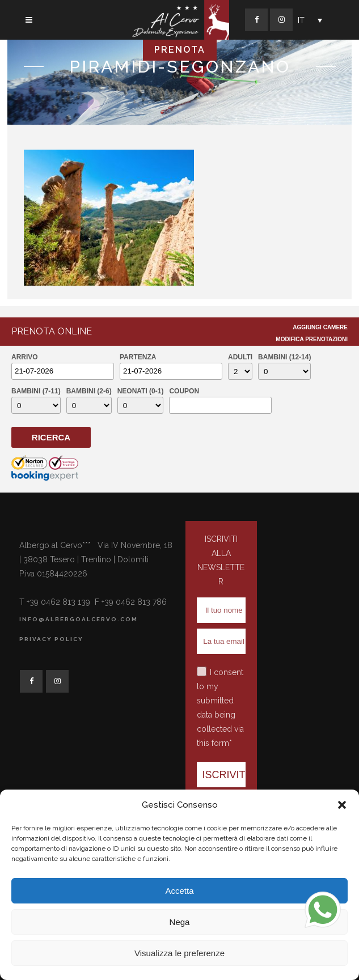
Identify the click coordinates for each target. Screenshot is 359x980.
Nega (180, 922)
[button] (342, 805)
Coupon (184, 391)
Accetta (179, 891)
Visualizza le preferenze (180, 953)
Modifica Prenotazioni (312, 339)
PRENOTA (180, 50)
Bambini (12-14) (284, 357)
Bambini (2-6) (89, 391)
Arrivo (25, 357)
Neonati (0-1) (141, 391)
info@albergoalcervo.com (79, 619)
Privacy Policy (51, 639)
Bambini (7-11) (36, 391)
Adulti (240, 357)
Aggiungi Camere (320, 327)
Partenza (138, 357)
